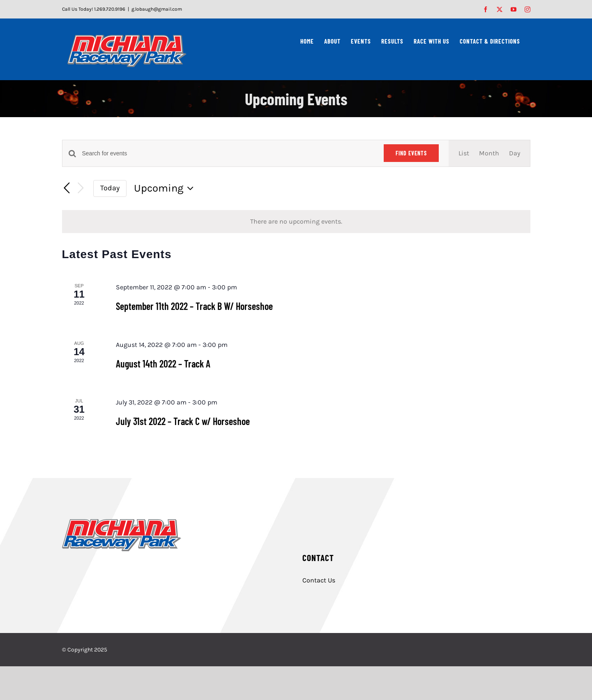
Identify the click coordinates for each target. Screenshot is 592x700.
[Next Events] (81, 188)
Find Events (411, 153)
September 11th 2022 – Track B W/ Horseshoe (194, 306)
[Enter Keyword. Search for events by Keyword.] (228, 154)
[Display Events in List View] (464, 153)
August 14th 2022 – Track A (163, 364)
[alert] (296, 222)
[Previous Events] (67, 188)
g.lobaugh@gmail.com (157, 9)
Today (110, 188)
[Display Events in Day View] (515, 153)
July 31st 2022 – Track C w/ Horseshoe (183, 421)
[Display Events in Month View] (489, 153)
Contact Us (319, 580)
